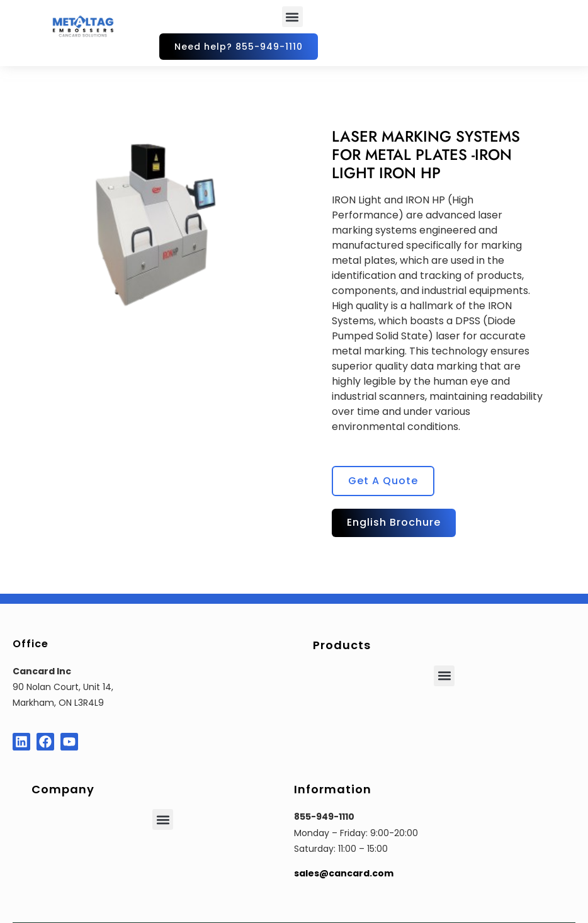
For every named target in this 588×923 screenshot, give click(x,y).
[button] (292, 17)
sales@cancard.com (344, 873)
